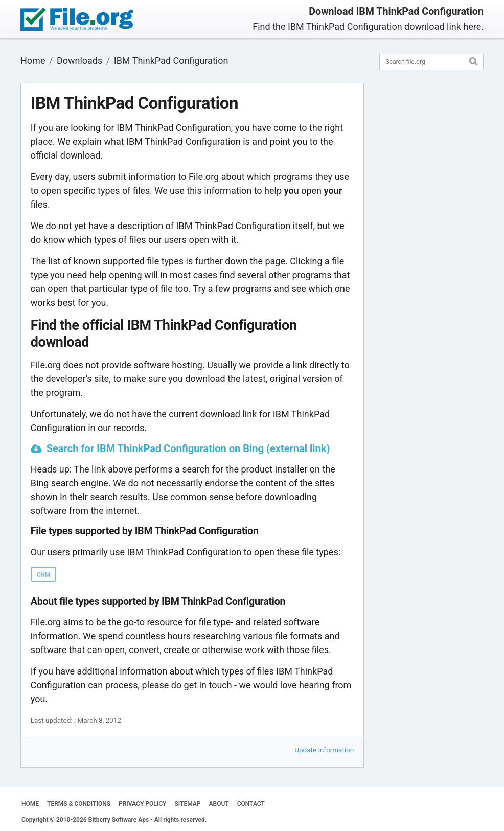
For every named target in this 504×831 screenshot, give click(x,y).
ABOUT (219, 804)
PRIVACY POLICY (142, 804)
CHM (44, 575)
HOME (30, 804)
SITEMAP (187, 804)
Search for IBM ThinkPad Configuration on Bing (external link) (188, 448)
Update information (324, 750)
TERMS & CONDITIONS (79, 804)
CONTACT (251, 804)
